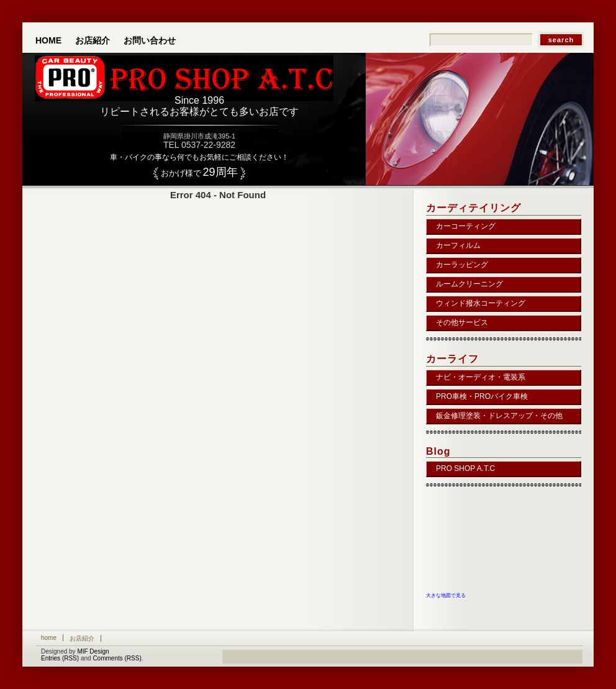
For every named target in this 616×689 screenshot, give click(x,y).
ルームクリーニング (469, 284)
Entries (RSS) (60, 658)
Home (48, 40)
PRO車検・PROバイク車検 (482, 396)
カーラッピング (462, 265)
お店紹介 (93, 40)
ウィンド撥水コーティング (481, 303)
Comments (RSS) (117, 658)
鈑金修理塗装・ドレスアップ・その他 (499, 416)
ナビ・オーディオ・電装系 (481, 377)
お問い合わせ (150, 40)
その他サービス (462, 322)
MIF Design (93, 651)
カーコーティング (466, 226)
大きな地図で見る (446, 595)
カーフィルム (458, 245)
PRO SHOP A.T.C (465, 468)
